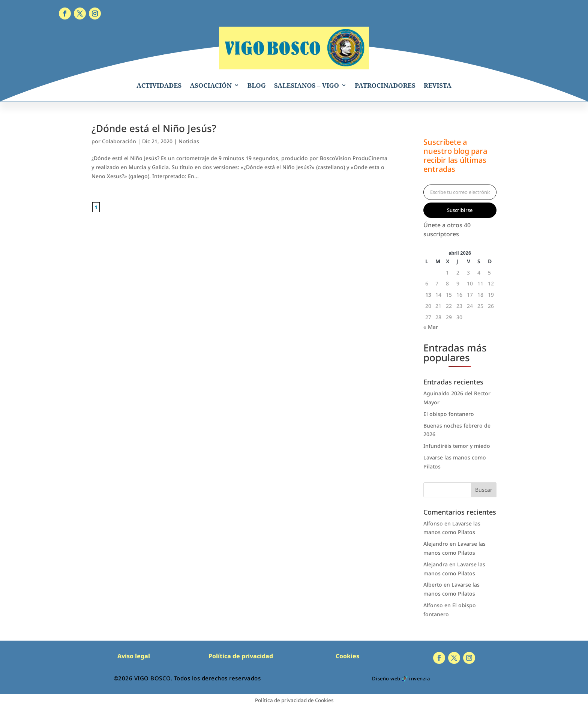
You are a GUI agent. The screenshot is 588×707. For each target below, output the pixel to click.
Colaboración (119, 141)
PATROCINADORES (385, 85)
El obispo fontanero (449, 414)
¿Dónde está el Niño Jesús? (154, 128)
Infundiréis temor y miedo (457, 446)
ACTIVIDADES (159, 85)
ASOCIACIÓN (211, 85)
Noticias (189, 141)
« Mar (431, 327)
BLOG (257, 85)
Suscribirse (460, 210)
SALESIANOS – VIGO (307, 85)
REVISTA (438, 85)
